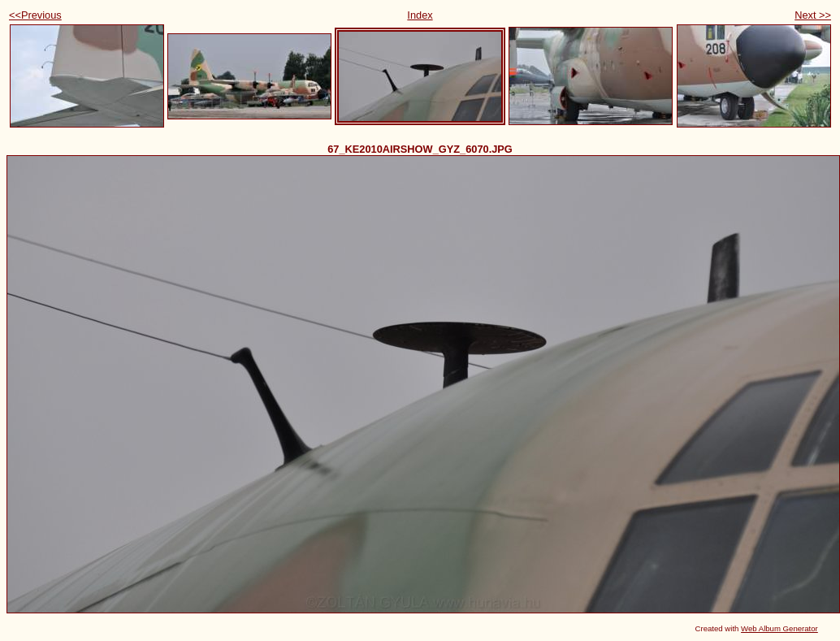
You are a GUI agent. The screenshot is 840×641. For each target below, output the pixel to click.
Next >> (813, 15)
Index (420, 15)
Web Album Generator (779, 628)
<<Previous (35, 15)
